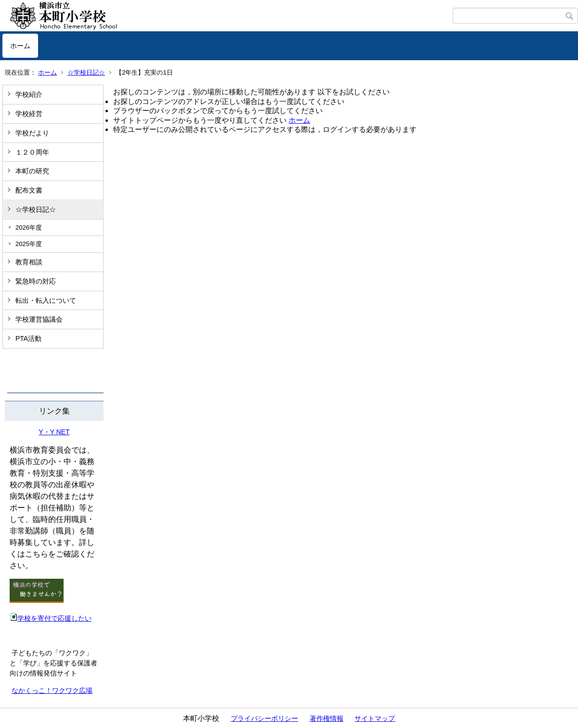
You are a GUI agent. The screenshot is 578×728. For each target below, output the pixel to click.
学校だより (32, 133)
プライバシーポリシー (264, 718)
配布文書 (29, 190)
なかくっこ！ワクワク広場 (52, 690)
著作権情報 (327, 718)
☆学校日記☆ (86, 72)
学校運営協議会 (39, 319)
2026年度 (29, 227)
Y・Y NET (54, 432)
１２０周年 (32, 152)
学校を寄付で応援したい (51, 618)
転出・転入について (46, 300)
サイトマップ (375, 718)
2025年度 (29, 244)
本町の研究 (32, 171)
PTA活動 (28, 338)
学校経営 (29, 114)
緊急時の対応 (36, 281)
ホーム (20, 46)
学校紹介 (29, 94)
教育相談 (29, 262)
